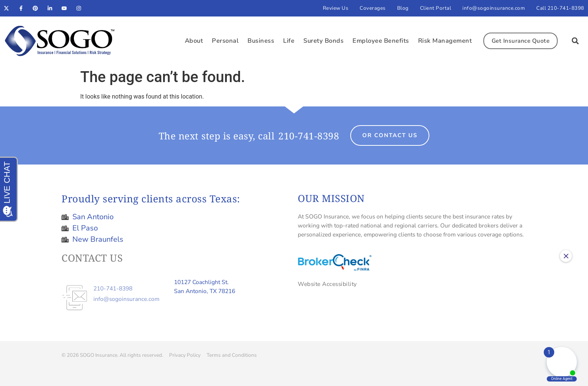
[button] (575, 41)
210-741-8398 (309, 136)
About (194, 41)
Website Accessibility (327, 284)
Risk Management (445, 41)
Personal (225, 41)
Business (261, 41)
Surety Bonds (323, 41)
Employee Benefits (381, 41)
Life (289, 41)
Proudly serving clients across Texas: (151, 199)
